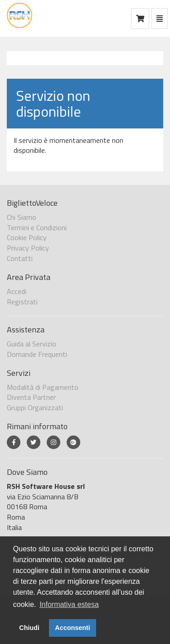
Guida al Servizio (32, 344)
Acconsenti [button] (73, 628)
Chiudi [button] (29, 628)
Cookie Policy (27, 237)
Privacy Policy (28, 248)
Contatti (20, 258)
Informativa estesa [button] (69, 604)
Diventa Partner (31, 397)
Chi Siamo (22, 217)
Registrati (22, 302)
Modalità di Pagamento (43, 387)
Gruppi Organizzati (35, 407)
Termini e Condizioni (37, 227)
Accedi (17, 291)
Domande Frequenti (37, 354)
